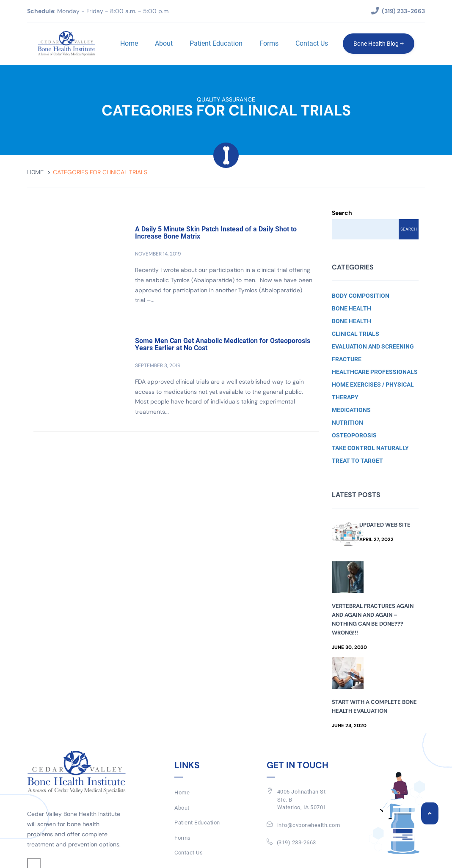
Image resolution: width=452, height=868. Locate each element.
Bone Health (351, 308)
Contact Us (312, 43)
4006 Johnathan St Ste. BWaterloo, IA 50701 (302, 799)
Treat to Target (357, 461)
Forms (269, 43)
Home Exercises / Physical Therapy (373, 391)
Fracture (347, 359)
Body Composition (361, 296)
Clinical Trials (356, 334)
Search (342, 213)
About (164, 43)
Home (129, 43)
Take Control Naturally (370, 448)
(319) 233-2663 (296, 842)
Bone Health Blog (379, 44)
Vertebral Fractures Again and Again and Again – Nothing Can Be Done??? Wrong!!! (373, 619)
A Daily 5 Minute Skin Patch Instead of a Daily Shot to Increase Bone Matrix (216, 233)
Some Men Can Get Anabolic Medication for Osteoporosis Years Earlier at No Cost (223, 345)
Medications (351, 410)
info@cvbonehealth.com (309, 825)
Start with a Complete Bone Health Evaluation (374, 706)
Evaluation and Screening (373, 346)
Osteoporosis (354, 435)
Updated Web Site (385, 525)
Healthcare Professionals (375, 372)
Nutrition (347, 423)
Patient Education (216, 43)
